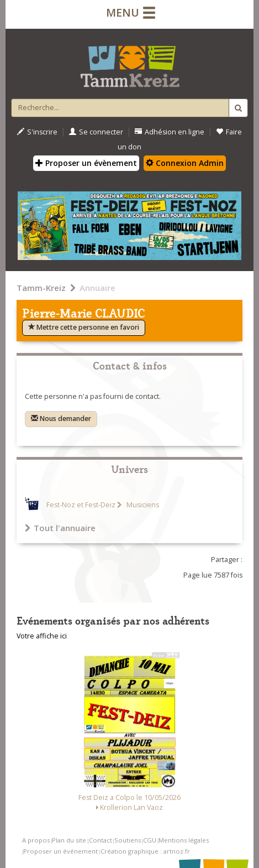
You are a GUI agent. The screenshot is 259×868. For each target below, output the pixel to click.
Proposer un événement (60, 851)
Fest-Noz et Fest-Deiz (81, 505)
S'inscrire (37, 132)
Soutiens (128, 840)
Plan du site (69, 840)
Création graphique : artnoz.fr (145, 851)
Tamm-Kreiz (41, 288)
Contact (101, 840)
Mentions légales (184, 840)
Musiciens (142, 505)
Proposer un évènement (86, 163)
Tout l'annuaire (60, 528)
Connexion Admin (185, 163)
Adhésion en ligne (170, 132)
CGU (150, 840)
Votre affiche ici (42, 636)
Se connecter (96, 132)
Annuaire (97, 288)
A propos (36, 840)
